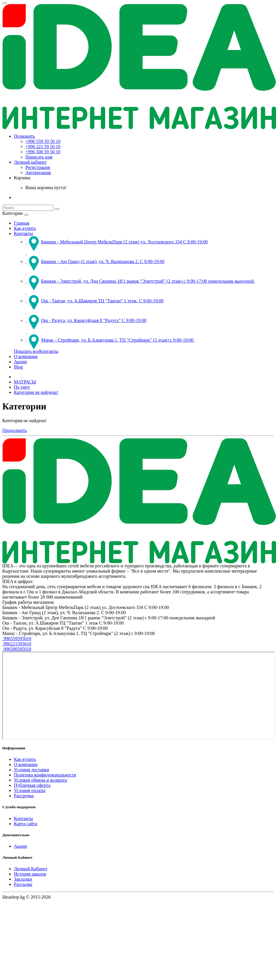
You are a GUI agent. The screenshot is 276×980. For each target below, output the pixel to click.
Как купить (25, 228)
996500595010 (17, 649)
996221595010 (17, 644)
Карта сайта (26, 824)
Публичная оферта (32, 785)
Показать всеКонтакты (36, 351)
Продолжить (15, 430)
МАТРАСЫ (25, 382)
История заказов (30, 874)
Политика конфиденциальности (45, 775)
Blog (18, 367)
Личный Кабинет (31, 869)
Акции (20, 362)
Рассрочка (24, 796)
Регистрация (38, 167)
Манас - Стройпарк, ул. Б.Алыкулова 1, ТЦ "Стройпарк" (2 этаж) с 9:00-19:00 (110, 340)
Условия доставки (32, 770)
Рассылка (23, 884)
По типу (22, 387)
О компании (26, 356)
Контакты (23, 233)
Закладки (23, 879)
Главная (22, 223)
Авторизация (38, 173)
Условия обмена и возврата (40, 780)
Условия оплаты (30, 790)
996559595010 (17, 639)
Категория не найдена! (36, 392)
